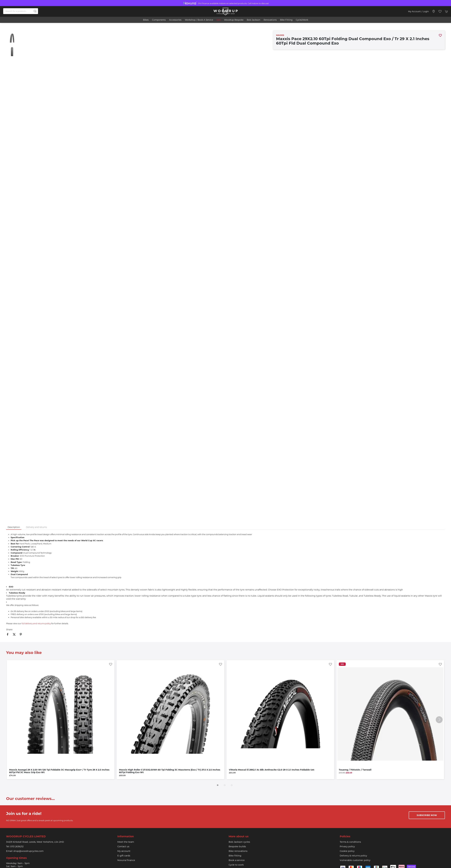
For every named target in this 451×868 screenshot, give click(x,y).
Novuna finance (126, 860)
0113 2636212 (17, 846)
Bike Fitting (286, 20)
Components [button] (159, 20)
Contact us (123, 846)
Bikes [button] (146, 20)
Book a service (237, 860)
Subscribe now (427, 815)
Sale (219, 20)
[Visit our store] (434, 11)
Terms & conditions (350, 842)
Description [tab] (14, 527)
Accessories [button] (175, 20)
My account (124, 851)
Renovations (270, 20)
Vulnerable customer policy (355, 860)
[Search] (21, 11)
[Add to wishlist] (111, 664)
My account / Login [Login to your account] (418, 11)
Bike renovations (238, 851)
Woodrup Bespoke (234, 20)
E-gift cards (124, 856)
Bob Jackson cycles (239, 842)
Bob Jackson (254, 20)
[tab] (218, 785)
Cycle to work (236, 865)
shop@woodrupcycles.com (28, 851)
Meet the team (126, 842)
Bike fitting (235, 856)
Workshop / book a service (199, 20)
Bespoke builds (237, 846)
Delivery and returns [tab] (36, 527)
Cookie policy (347, 851)
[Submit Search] (35, 11)
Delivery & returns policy (353, 856)
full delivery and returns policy (36, 623)
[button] (440, 11)
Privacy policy (347, 846)
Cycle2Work (302, 20)
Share (9, 630)
